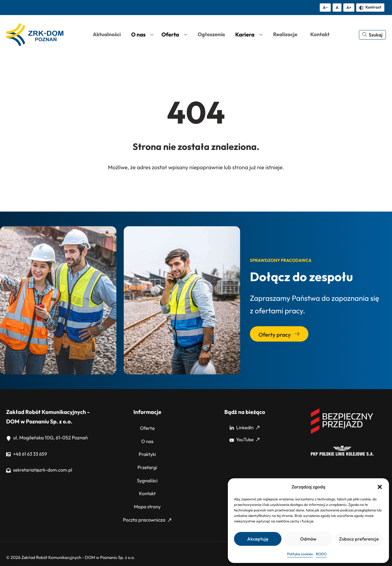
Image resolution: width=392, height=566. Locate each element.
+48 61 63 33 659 (27, 454)
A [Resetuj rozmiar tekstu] (337, 7)
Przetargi (147, 464)
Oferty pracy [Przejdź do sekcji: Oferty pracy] (279, 335)
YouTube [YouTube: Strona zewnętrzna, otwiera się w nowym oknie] (244, 440)
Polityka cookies (300, 554)
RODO (321, 554)
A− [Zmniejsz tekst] (325, 7)
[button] (380, 487)
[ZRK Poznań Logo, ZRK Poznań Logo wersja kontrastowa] (35, 35)
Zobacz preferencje (359, 539)
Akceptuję (258, 539)
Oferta (147, 428)
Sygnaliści (147, 476)
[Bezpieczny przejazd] (342, 433)
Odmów (308, 539)
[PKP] (342, 454)
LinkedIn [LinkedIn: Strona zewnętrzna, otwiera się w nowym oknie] (244, 428)
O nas (147, 440)
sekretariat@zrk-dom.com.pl (41, 470)
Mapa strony (147, 500)
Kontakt (147, 488)
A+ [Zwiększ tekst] (349, 7)
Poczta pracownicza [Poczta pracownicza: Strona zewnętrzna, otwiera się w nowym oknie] (147, 512)
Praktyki (147, 452)
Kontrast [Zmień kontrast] (370, 7)
